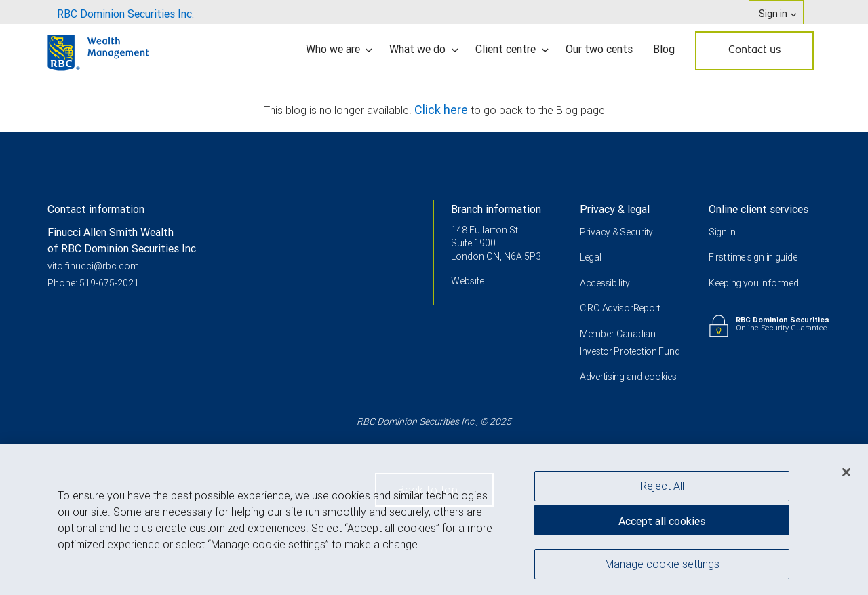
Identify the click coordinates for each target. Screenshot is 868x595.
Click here (442, 110)
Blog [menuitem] (664, 49)
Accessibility (605, 283)
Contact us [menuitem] (755, 50)
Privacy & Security (616, 232)
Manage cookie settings (662, 567)
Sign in (722, 232)
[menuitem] (125, 12)
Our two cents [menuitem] (599, 49)
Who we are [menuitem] (339, 49)
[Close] (846, 476)
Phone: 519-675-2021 (93, 283)
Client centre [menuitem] (512, 49)
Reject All (662, 489)
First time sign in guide (753, 257)
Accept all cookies (662, 524)
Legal (591, 257)
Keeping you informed (753, 283)
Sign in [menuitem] (777, 14)
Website (468, 281)
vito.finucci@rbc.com (93, 266)
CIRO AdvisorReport (620, 308)
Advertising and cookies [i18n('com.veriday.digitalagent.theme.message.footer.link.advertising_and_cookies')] (628, 377)
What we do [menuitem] (424, 49)
